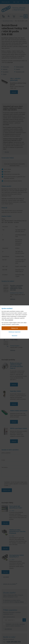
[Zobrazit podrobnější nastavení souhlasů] (14, 336)
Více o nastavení (9, 320)
